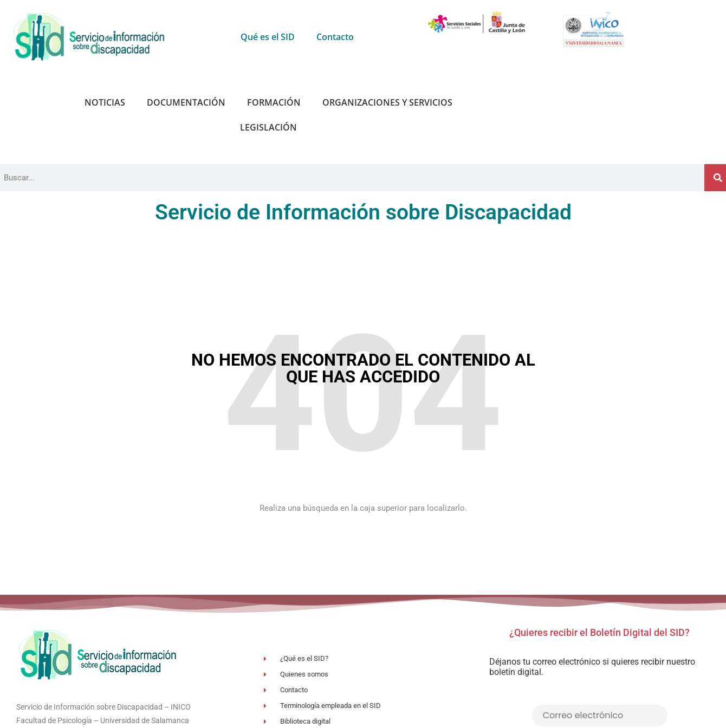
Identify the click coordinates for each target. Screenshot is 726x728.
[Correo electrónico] (600, 716)
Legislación (268, 127)
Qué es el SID (268, 37)
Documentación (186, 102)
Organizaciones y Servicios (387, 102)
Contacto (335, 37)
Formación (274, 102)
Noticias (105, 102)
